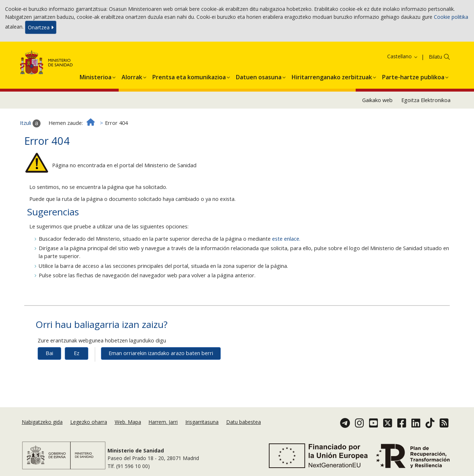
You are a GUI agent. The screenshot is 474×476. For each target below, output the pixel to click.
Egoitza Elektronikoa (426, 100)
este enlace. (286, 239)
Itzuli (30, 123)
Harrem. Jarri (163, 422)
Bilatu (435, 57)
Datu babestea (244, 422)
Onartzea (41, 27)
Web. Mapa (128, 422)
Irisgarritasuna (202, 422)
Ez (77, 353)
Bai (49, 353)
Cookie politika (451, 17)
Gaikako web (377, 100)
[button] (96, 76)
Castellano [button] (403, 56)
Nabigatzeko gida (42, 422)
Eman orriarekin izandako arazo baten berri (161, 353)
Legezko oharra (89, 422)
